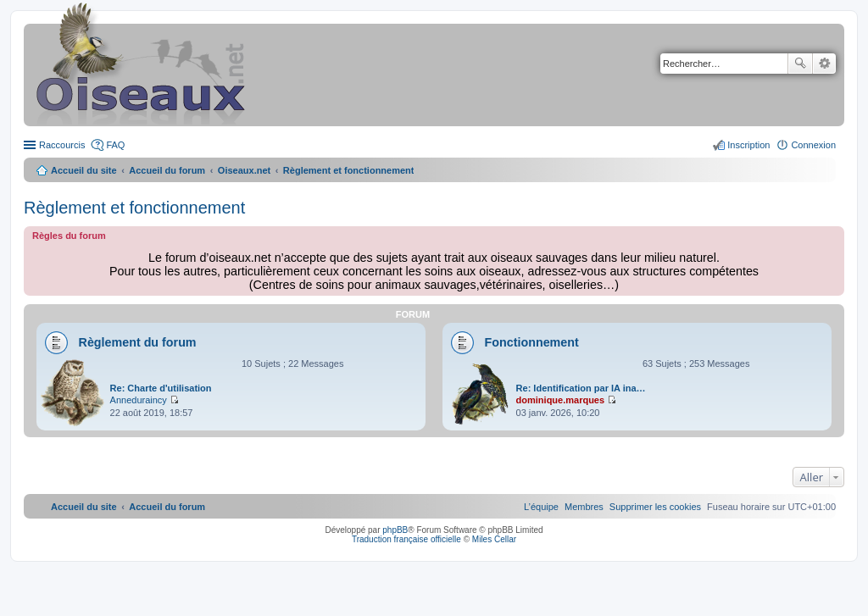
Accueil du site (84, 170)
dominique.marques (561, 400)
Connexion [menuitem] (813, 145)
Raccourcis (62, 145)
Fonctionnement (532, 342)
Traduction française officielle (406, 539)
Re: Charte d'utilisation (161, 388)
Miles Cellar (494, 539)
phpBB (395, 530)
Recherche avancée (824, 64)
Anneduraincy (139, 400)
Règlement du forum (138, 342)
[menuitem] (655, 507)
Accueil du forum (167, 170)
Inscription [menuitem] (748, 145)
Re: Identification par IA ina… (581, 388)
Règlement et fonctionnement (134, 208)
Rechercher (800, 64)
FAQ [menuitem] (115, 145)
